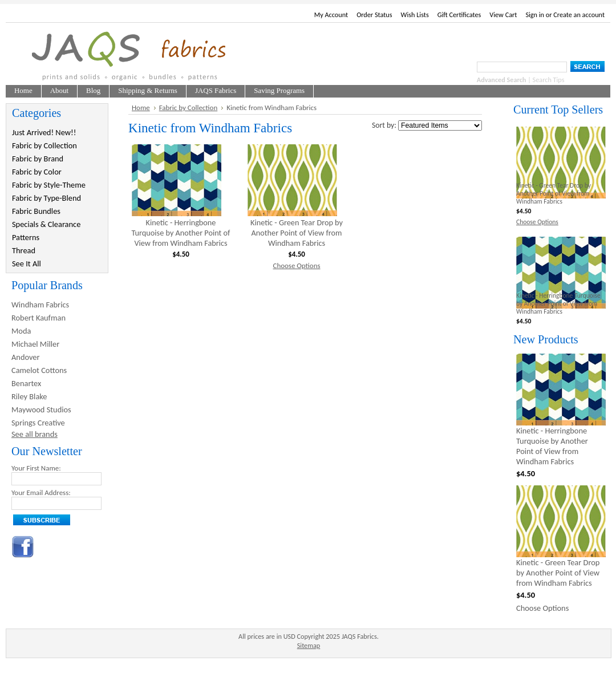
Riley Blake (29, 396)
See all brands (35, 434)
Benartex (26, 383)
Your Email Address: (41, 492)
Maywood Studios (41, 410)
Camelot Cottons (39, 370)
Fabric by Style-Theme (49, 185)
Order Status (374, 15)
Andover (26, 357)
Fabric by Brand (38, 159)
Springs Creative (38, 423)
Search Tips (549, 80)
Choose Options (296, 265)
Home (141, 108)
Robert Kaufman (38, 318)
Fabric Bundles (36, 211)
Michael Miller (35, 344)
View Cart (503, 15)
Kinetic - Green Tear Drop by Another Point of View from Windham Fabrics (297, 233)
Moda (21, 331)
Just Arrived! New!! (44, 132)
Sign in (535, 15)
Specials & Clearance (46, 224)
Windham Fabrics (40, 305)
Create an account (579, 15)
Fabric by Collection (44, 145)
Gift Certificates (459, 15)
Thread (24, 250)
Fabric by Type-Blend (46, 198)
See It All (27, 263)
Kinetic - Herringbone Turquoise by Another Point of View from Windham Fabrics (181, 233)
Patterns (26, 237)
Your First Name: (36, 468)
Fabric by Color (37, 172)
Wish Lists (415, 15)
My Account (331, 15)
